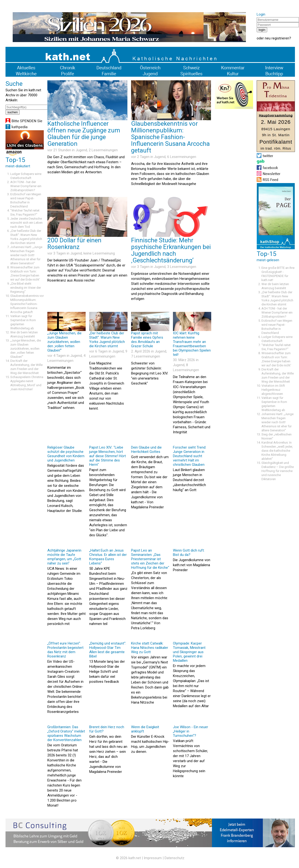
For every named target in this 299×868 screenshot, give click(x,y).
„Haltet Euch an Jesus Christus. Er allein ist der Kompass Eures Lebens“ (108, 557)
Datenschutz (174, 858)
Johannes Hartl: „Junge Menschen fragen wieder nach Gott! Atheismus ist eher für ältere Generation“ (26, 255)
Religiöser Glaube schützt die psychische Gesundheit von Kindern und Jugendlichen (66, 454)
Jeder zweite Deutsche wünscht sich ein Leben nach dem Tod (26, 223)
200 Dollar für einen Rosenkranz (74, 244)
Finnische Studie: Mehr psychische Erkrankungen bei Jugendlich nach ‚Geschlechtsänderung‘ (171, 250)
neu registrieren (277, 38)
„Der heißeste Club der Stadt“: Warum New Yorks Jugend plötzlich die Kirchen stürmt (107, 340)
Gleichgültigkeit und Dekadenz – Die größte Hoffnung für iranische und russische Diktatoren (278, 471)
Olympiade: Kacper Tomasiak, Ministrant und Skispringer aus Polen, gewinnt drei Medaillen (189, 652)
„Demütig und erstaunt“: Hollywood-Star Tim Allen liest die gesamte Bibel (108, 650)
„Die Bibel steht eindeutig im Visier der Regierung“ (26, 288)
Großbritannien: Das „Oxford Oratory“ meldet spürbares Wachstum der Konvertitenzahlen (66, 733)
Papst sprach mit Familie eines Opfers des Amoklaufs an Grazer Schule (147, 340)
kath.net (135, 858)
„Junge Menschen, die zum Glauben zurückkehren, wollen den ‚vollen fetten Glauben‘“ (26, 349)
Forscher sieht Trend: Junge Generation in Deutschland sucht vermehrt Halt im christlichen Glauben (190, 456)
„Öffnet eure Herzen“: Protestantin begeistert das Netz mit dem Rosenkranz (65, 650)
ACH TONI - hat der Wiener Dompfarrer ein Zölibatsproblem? (26, 186)
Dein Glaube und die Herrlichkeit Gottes (146, 450)
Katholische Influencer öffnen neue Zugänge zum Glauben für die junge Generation (84, 134)
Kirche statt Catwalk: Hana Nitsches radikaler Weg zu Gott (150, 648)
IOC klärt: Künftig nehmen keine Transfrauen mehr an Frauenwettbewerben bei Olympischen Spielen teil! (192, 344)
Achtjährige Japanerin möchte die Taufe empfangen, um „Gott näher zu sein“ (64, 557)
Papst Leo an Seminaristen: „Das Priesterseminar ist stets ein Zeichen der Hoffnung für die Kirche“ (150, 559)
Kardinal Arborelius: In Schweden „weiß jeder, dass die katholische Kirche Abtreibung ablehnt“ (277, 451)
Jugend (81, 150)
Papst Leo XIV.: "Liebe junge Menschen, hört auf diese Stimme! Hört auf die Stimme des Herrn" (108, 456)
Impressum (153, 858)
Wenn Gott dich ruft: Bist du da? (189, 553)
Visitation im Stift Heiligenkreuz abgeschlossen (273, 390)
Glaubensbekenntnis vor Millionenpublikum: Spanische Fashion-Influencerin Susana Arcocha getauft (27, 304)
